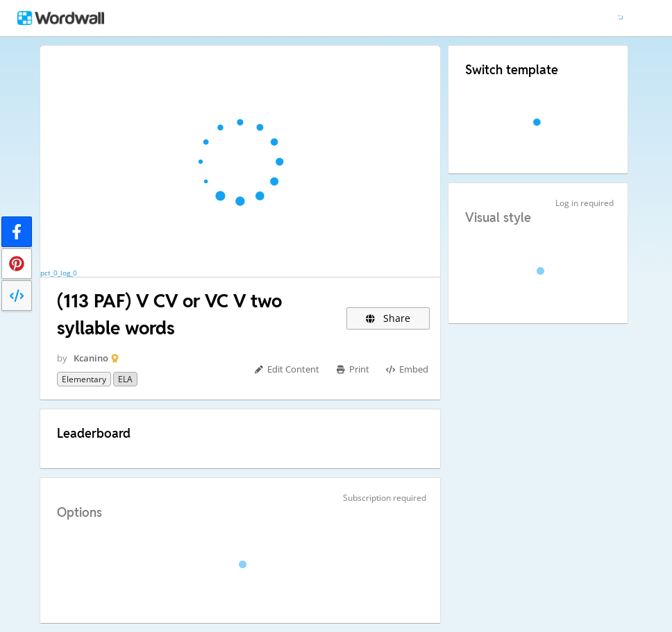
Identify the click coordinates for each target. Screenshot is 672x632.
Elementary (84, 379)
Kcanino (91, 358)
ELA (125, 379)
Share (388, 318)
